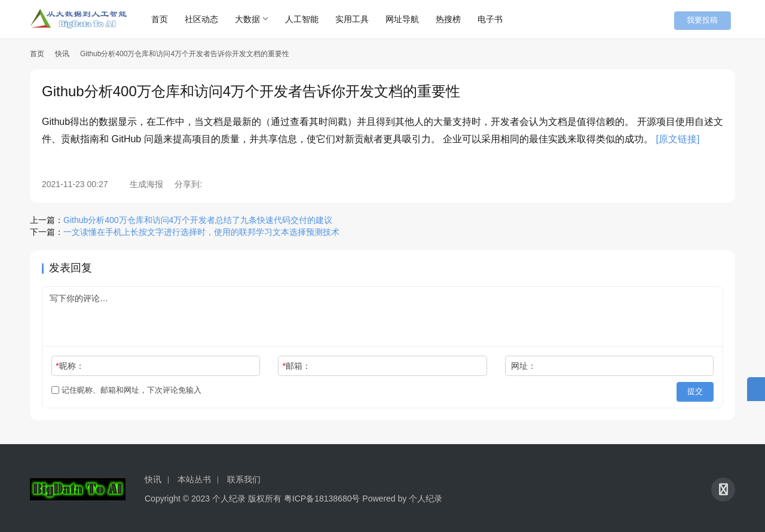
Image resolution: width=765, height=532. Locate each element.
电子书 (499, 19)
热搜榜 (457, 19)
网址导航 (411, 19)
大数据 (256, 19)
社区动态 (210, 19)
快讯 (62, 54)
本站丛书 (194, 476)
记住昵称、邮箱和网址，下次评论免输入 (126, 390)
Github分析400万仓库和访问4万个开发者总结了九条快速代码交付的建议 (198, 220)
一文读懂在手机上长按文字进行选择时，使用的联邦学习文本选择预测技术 (201, 232)
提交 (697, 390)
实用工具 (361, 19)
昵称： (70, 366)
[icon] (723, 487)
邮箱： (297, 366)
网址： (524, 366)
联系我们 (244, 476)
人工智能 (311, 19)
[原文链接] (678, 139)
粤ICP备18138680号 (322, 496)
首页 (169, 19)
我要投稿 (711, 19)
